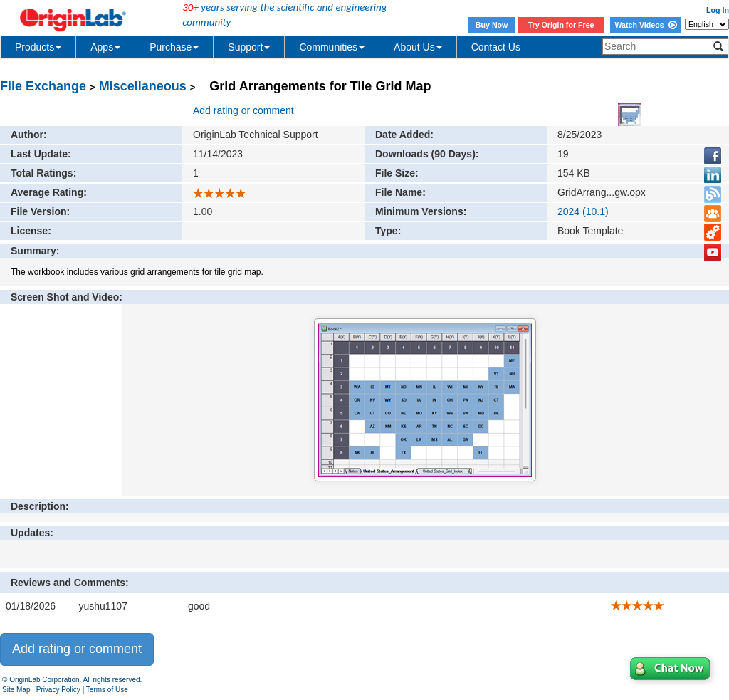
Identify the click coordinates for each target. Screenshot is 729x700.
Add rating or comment (243, 110)
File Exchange (43, 86)
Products (38, 47)
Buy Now (492, 25)
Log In (718, 10)
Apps (105, 47)
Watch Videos (645, 25)
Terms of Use (107, 690)
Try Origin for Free (561, 25)
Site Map (16, 690)
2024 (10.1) (583, 211)
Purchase (174, 47)
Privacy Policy (58, 690)
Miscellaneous (143, 86)
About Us (418, 47)
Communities (332, 47)
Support (249, 47)
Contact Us (496, 47)
